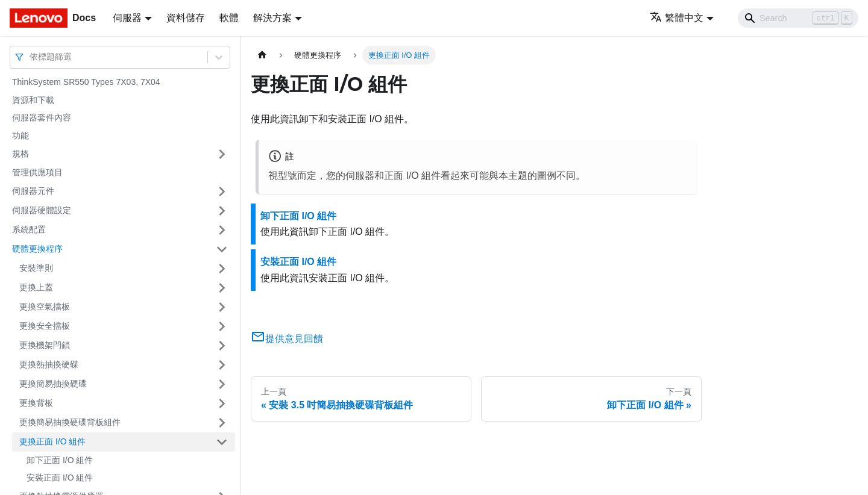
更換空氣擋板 (45, 307)
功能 (20, 135)
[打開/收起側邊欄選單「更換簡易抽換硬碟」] (222, 384)
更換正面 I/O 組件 (52, 441)
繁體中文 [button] (677, 18)
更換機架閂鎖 (45, 345)
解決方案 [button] (272, 18)
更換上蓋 (36, 287)
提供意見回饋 (287, 339)
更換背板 (36, 403)
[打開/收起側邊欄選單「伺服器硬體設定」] (222, 211)
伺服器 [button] (127, 18)
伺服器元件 (33, 191)
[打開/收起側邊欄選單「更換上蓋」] (222, 288)
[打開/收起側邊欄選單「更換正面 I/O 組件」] (222, 442)
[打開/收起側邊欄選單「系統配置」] (222, 230)
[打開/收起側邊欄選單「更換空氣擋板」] (222, 307)
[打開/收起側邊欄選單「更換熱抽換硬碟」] (222, 365)
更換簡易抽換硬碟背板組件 (70, 422)
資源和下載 (33, 100)
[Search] (798, 18)
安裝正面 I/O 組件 (60, 478)
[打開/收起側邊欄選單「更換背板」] (222, 403)
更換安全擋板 (45, 326)
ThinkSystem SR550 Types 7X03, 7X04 (86, 82)
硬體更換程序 (37, 249)
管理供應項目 (37, 172)
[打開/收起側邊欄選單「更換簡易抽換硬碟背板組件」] (222, 423)
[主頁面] (262, 55)
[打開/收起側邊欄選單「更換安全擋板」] (222, 326)
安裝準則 (36, 268)
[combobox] (31, 57)
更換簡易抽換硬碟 (53, 384)
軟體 (229, 18)
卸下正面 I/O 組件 (60, 460)
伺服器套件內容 (42, 117)
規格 (20, 154)
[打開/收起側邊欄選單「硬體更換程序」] (222, 249)
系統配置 (29, 229)
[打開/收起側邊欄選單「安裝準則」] (222, 269)
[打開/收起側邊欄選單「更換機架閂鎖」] (222, 346)
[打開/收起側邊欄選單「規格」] (222, 154)
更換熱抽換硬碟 (49, 364)
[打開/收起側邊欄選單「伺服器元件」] (222, 191)
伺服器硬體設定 (42, 210)
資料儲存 (186, 18)
